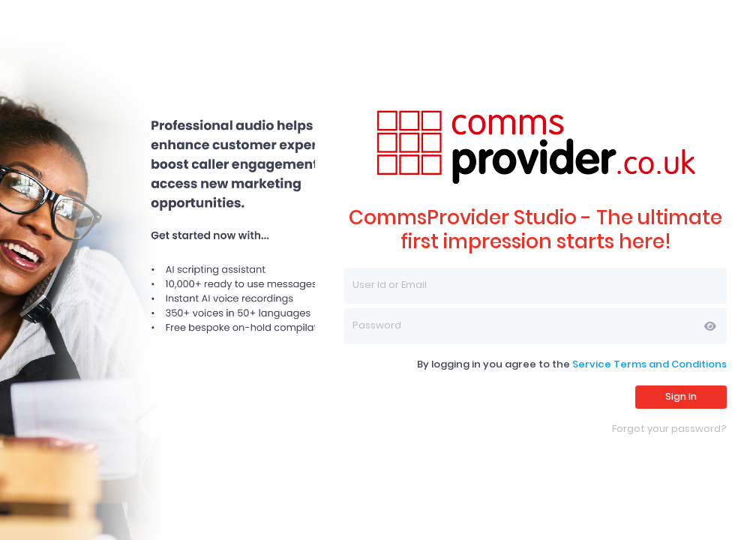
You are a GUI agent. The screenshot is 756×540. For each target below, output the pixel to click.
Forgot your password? (669, 429)
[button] (710, 326)
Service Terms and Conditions (649, 364)
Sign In (681, 396)
